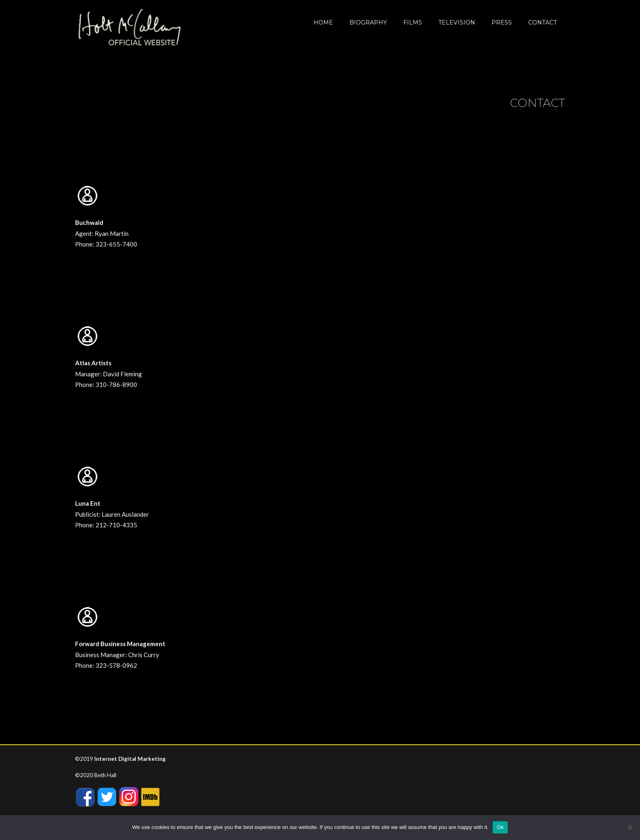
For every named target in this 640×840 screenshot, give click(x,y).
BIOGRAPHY (368, 22)
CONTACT (542, 22)
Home (323, 22)
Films (413, 22)
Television (457, 22)
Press (502, 22)
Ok (500, 827)
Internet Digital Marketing (130, 759)
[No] (630, 827)
